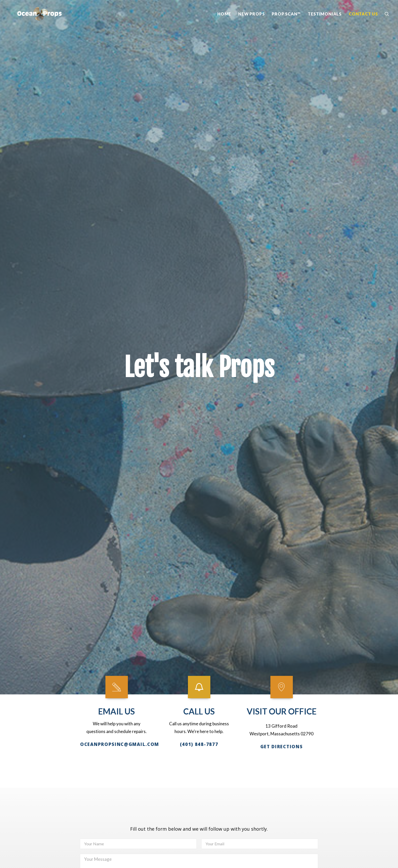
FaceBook (55, 776)
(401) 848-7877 (199, 218)
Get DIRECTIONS (282, 223)
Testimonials (325, 22)
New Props (251, 22)
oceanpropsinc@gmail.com (120, 199)
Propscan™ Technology (328, 724)
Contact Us (363, 22)
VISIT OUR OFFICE (282, 188)
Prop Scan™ (286, 22)
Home (224, 22)
